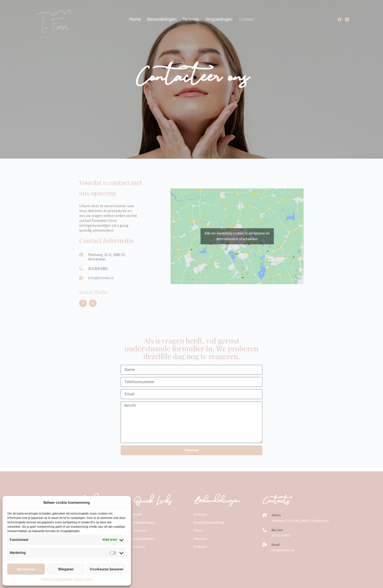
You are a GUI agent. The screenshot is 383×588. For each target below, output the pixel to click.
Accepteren (26, 569)
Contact (246, 19)
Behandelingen (162, 19)
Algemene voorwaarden (56, 579)
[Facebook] (340, 20)
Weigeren (66, 569)
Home (135, 19)
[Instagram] (347, 20)
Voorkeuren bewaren (106, 569)
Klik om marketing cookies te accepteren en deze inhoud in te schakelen (237, 236)
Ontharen (200, 514)
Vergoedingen (219, 19)
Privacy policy (84, 579)
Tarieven (191, 19)
